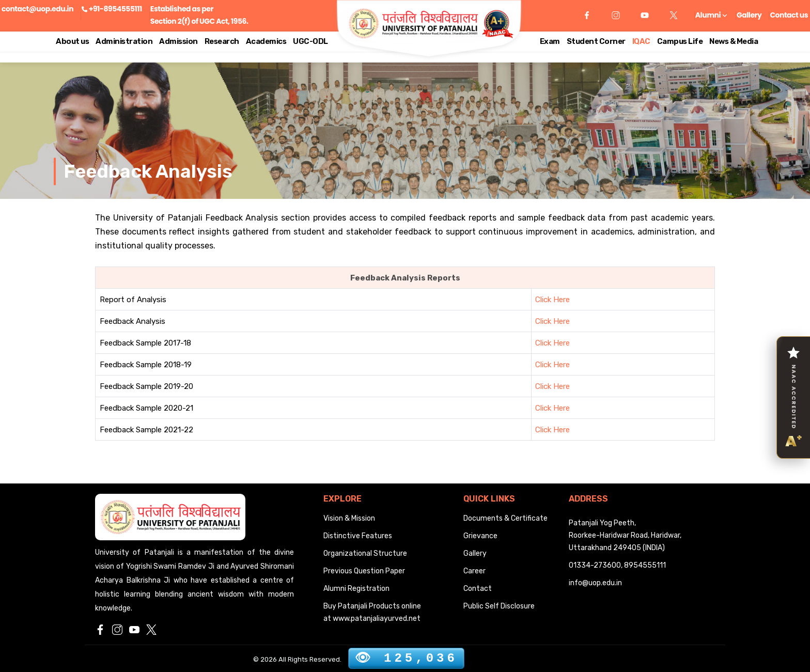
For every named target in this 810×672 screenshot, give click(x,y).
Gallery (749, 15)
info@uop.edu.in (595, 583)
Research (222, 41)
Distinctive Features (358, 536)
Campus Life (680, 41)
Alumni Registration (356, 589)
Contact (478, 589)
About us (72, 41)
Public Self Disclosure (499, 606)
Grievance (480, 536)
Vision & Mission (349, 518)
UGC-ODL (310, 41)
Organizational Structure (365, 553)
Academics (266, 41)
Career (474, 571)
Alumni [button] (711, 15)
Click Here (552, 300)
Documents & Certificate (505, 518)
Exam (550, 41)
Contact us (789, 15)
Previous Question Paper (364, 571)
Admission (178, 41)
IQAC (641, 41)
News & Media (734, 41)
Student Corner (596, 41)
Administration (124, 41)
